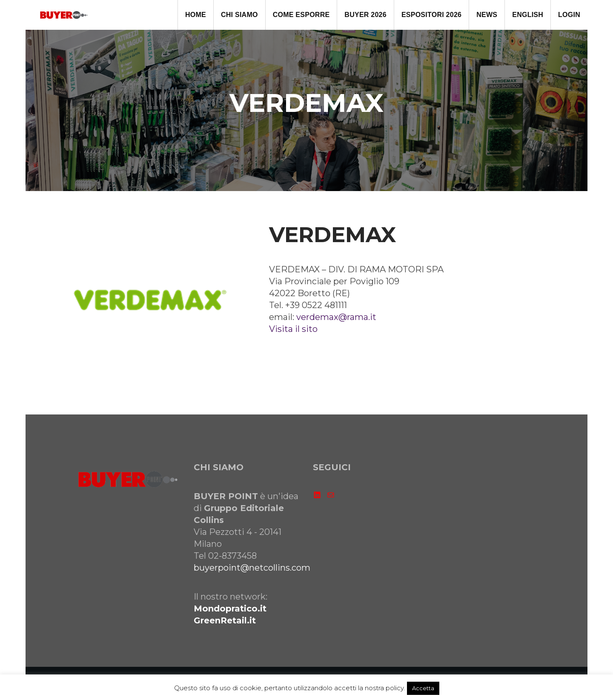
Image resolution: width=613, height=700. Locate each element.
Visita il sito (293, 329)
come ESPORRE (301, 15)
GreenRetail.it (225, 620)
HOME (196, 15)
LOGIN (569, 15)
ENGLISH (528, 15)
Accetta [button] (423, 688)
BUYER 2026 (365, 15)
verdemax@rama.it (336, 317)
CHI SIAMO (239, 15)
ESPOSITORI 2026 (431, 15)
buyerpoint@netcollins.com (252, 568)
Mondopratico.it (230, 609)
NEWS (487, 15)
